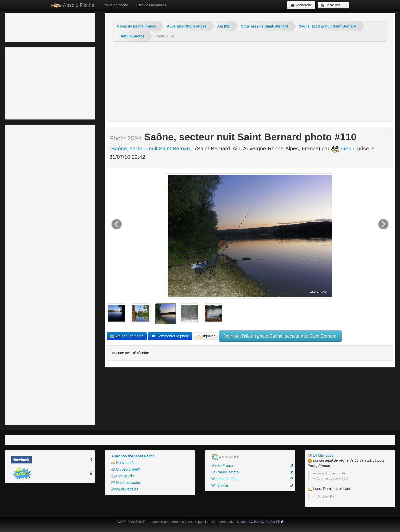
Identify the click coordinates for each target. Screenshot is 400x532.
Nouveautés (123, 463)
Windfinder (220, 485)
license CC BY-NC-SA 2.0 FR (259, 522)
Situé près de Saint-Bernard (265, 26)
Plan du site (123, 476)
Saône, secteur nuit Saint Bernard (327, 26)
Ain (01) (224, 26)
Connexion (330, 5)
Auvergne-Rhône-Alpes (187, 26)
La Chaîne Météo (225, 472)
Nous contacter (126, 483)
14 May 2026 (321, 455)
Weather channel (225, 479)
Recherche (301, 5)
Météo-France (223, 465)
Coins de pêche (116, 5)
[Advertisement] (34, 27)
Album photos (133, 36)
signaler (206, 336)
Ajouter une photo (127, 336)
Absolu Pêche (73, 5)
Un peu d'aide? (126, 469)
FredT (343, 148)
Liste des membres (151, 5)
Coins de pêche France (137, 26)
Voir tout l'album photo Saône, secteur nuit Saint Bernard (280, 336)
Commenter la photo (170, 336)
